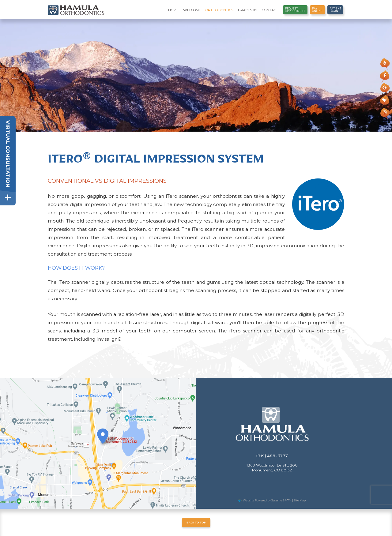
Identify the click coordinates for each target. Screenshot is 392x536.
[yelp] (385, 63)
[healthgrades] (385, 100)
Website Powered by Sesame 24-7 (265, 500)
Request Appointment (295, 10)
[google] (385, 88)
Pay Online (317, 10)
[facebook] (385, 76)
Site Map (300, 500)
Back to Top (196, 523)
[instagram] (385, 113)
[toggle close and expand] (8, 198)
